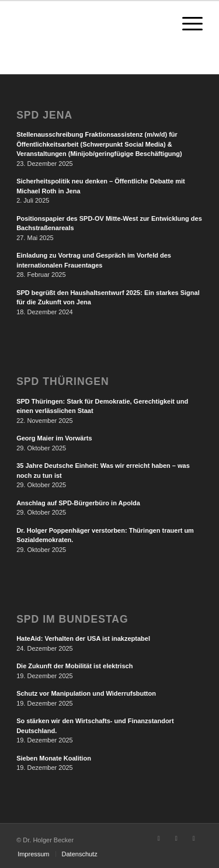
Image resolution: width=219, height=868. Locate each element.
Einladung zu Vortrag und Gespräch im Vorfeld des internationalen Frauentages (94, 260)
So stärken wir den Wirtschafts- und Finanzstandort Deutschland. (95, 726)
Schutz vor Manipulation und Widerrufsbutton (86, 693)
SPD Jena (44, 115)
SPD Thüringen (63, 382)
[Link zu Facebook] (159, 838)
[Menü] (187, 24)
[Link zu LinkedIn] (194, 838)
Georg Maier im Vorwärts (54, 438)
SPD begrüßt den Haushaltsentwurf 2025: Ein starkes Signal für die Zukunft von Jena (108, 298)
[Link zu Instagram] (176, 838)
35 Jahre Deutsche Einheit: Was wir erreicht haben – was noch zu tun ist (103, 471)
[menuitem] (33, 854)
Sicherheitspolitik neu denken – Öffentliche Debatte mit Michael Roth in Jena (101, 186)
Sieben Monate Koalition (54, 758)
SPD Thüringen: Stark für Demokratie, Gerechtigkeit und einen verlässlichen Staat (102, 406)
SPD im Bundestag (72, 619)
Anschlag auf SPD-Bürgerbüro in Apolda (78, 503)
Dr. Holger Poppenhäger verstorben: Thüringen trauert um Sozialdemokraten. (105, 535)
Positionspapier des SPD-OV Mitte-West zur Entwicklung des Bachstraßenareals (109, 223)
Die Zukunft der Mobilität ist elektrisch (74, 666)
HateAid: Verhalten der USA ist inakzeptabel (83, 638)
